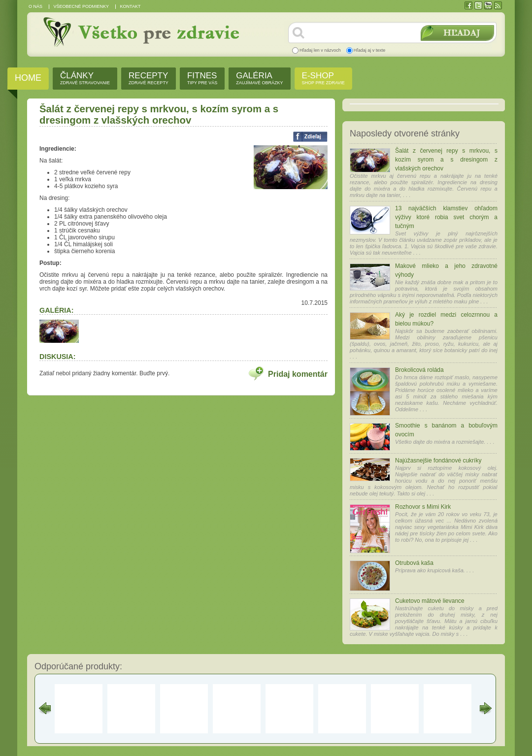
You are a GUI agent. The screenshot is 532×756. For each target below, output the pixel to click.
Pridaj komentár (298, 374)
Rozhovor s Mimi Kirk (423, 507)
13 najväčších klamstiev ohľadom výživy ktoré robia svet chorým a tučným (446, 217)
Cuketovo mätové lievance (430, 601)
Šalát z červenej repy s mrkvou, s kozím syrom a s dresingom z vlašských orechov (446, 160)
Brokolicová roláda (419, 370)
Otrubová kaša (414, 563)
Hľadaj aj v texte (370, 50)
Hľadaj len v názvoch (320, 50)
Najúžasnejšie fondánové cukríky (438, 460)
